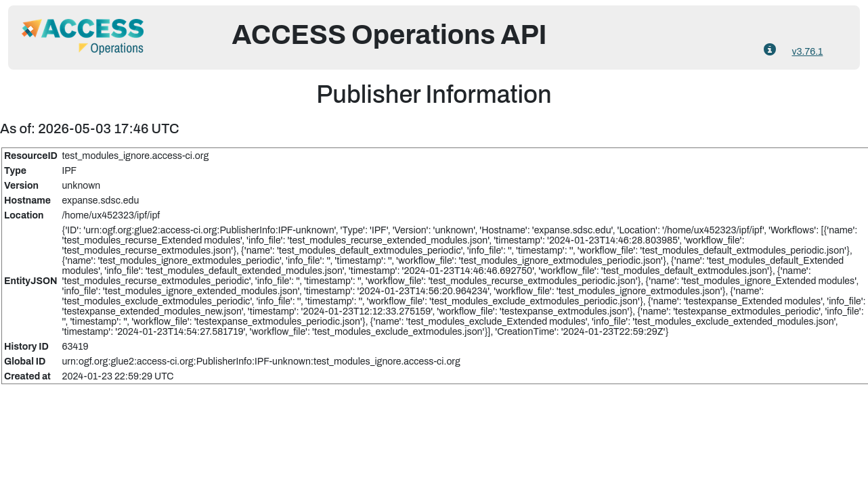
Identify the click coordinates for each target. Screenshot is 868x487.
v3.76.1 (807, 52)
